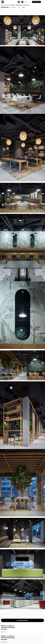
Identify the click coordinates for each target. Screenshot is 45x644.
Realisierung (5, 7)
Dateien (24, 7)
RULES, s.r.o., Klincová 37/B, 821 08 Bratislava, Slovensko (8, 628)
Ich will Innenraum (22, 621)
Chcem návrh (36, 2)
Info (19, 7)
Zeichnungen (13, 7)
